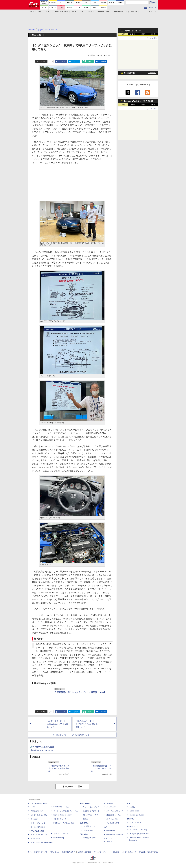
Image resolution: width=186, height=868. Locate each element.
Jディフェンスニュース (115, 811)
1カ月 (153, 34)
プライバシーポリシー (102, 852)
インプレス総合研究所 (39, 815)
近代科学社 (84, 834)
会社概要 (116, 852)
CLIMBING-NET (89, 830)
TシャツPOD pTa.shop (139, 830)
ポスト (43, 62)
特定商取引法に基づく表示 (149, 852)
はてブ (76, 62)
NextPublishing (59, 838)
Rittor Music (85, 804)
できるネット (36, 838)
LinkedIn (103, 62)
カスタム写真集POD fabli (140, 834)
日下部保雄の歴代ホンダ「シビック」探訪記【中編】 (59, 768)
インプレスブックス (61, 834)
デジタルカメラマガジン (40, 834)
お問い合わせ (55, 852)
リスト (51, 62)
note (89, 62)
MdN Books (111, 830)
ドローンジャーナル (38, 823)
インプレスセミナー (61, 819)
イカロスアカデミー (114, 823)
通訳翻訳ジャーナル (114, 815)
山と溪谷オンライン (90, 826)
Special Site (130, 73)
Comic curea (134, 811)
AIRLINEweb (111, 807)
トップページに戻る (72, 786)
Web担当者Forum (37, 811)
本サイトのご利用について (37, 852)
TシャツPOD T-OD (90, 815)
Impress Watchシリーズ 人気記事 (139, 101)
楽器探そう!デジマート (91, 811)
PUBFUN (131, 819)
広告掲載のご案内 (69, 852)
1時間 (123, 34)
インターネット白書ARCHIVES (42, 842)
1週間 (143, 34)
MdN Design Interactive (115, 834)
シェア (63, 62)
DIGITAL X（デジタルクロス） (65, 823)
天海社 (132, 807)
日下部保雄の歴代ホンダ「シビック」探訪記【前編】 (80, 692)
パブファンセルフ (136, 822)
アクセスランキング (133, 31)
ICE (129, 804)
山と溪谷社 (84, 823)
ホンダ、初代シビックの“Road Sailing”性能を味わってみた (58, 724)
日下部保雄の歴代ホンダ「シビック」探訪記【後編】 (101, 768)
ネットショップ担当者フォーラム (66, 811)
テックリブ (108, 838)
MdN (106, 827)
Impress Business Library (63, 815)
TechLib (109, 842)
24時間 (133, 34)
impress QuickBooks (137, 815)
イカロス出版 (109, 804)
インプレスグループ (129, 852)
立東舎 (85, 819)
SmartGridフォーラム (61, 807)
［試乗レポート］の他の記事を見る (72, 735)
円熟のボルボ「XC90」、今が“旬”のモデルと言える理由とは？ (87, 724)
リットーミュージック (91, 807)
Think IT (34, 807)
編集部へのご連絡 (84, 852)
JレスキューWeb (113, 819)
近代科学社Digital (89, 838)
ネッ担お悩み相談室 (38, 827)
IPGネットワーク (133, 826)
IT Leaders (35, 819)
